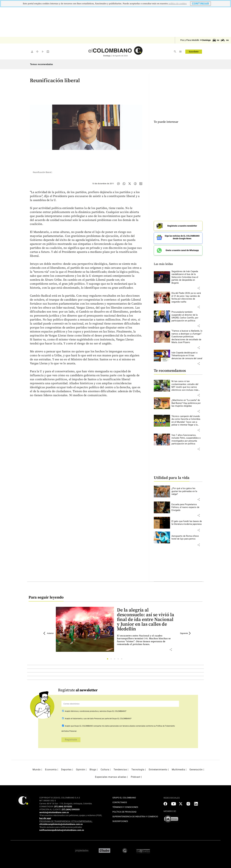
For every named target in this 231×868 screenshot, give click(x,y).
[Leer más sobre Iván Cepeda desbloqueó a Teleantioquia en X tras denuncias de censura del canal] (187, 354)
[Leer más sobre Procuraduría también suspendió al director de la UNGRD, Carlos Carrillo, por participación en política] (187, 314)
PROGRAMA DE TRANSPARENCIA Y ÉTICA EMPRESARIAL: (66, 819)
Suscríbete (194, 52)
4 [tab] (119, 658)
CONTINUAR (201, 4)
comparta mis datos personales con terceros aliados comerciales (119, 724)
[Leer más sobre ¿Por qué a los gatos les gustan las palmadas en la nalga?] (187, 489)
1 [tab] (108, 658)
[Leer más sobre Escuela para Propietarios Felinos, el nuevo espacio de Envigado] (187, 505)
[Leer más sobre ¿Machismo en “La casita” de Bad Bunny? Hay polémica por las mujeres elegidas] (187, 401)
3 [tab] (115, 658)
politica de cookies (178, 4)
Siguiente (186, 631)
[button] (199, 286)
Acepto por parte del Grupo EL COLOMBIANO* (98, 717)
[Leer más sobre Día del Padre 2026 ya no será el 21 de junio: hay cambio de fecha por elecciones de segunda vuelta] (187, 296)
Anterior (49, 631)
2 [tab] (112, 658)
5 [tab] (122, 658)
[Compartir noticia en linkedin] (141, 184)
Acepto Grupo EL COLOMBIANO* (95, 709)
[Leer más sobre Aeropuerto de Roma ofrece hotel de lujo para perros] (187, 535)
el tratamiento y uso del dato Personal (86, 717)
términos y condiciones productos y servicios (89, 709)
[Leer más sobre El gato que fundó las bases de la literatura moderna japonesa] (187, 521)
